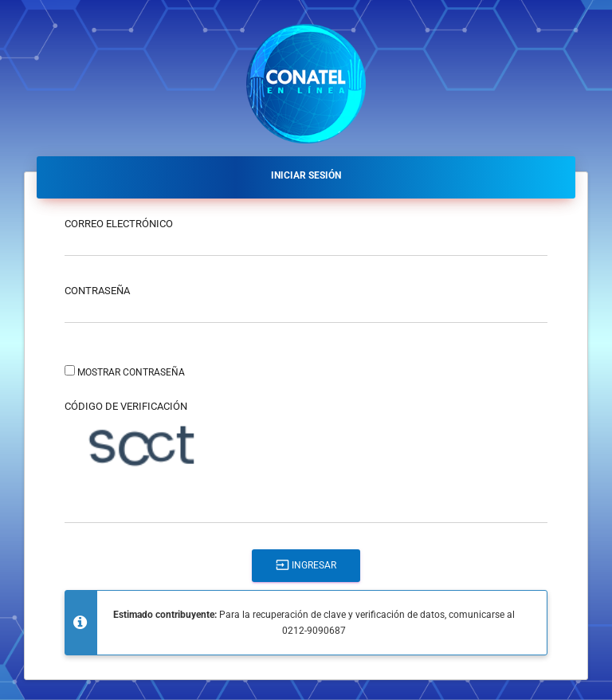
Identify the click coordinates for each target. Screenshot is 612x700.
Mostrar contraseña (131, 372)
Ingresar (306, 565)
